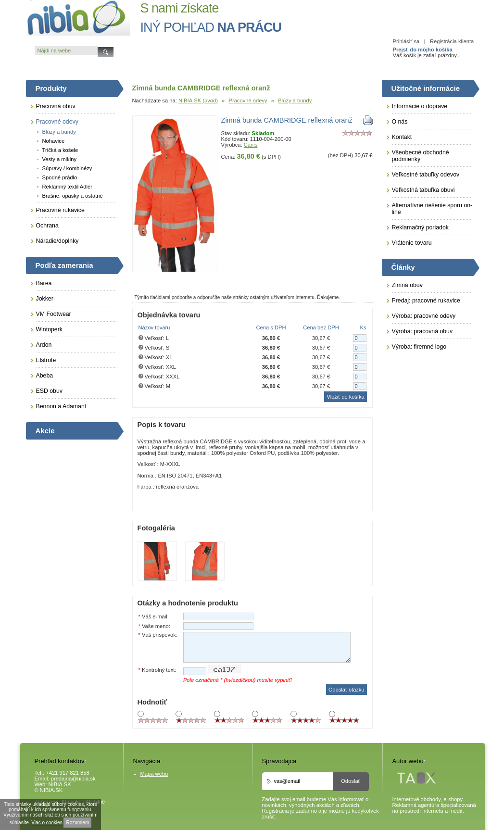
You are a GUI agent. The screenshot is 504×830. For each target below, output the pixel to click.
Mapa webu (154, 774)
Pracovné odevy (248, 101)
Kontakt (402, 137)
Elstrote (46, 360)
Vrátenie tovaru (412, 243)
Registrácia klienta (452, 41)
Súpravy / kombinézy (67, 168)
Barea (44, 283)
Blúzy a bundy (295, 101)
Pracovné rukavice (60, 210)
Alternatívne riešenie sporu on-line (432, 209)
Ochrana (47, 226)
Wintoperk (49, 329)
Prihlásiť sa (406, 41)
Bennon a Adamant (61, 406)
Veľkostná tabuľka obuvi (423, 190)
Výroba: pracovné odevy (424, 316)
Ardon (44, 345)
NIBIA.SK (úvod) (198, 101)
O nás (400, 122)
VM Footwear (54, 314)
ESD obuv (49, 391)
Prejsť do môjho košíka (423, 50)
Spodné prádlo (60, 177)
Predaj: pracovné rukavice (426, 301)
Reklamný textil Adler (67, 187)
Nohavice (54, 141)
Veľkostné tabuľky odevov (426, 175)
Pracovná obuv (56, 106)
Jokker (45, 299)
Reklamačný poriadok (420, 227)
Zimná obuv (407, 285)
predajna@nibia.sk (73, 779)
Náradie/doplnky (57, 241)
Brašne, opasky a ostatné (73, 196)
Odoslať (351, 781)
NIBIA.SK (60, 784)
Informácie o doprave (420, 106)
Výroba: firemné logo (419, 347)
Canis (251, 145)
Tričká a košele (60, 150)
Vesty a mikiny (60, 159)
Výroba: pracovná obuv (422, 331)
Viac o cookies (47, 823)
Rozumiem (77, 823)
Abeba (45, 376)
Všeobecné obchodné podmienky (421, 156)
